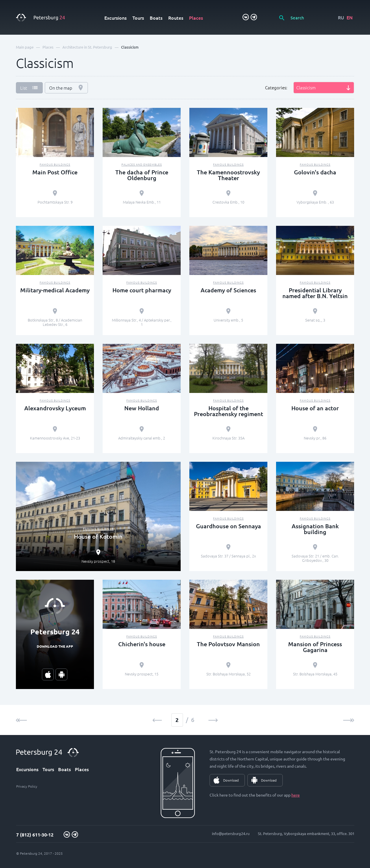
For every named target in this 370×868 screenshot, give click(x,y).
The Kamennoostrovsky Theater (228, 175)
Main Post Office (55, 172)
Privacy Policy (27, 786)
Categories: (276, 88)
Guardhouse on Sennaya (229, 526)
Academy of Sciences (228, 290)
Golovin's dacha (315, 172)
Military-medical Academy (55, 290)
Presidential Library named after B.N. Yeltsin (315, 293)
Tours (138, 18)
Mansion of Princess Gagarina (315, 647)
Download (231, 780)
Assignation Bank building (315, 529)
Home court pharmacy (142, 290)
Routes (176, 18)
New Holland (142, 408)
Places (196, 18)
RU (341, 17)
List (24, 88)
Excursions (115, 18)
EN (350, 17)
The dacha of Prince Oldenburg (142, 175)
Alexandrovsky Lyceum (55, 408)
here (296, 795)
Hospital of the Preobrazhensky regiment (229, 411)
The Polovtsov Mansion (228, 644)
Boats (156, 18)
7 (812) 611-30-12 (35, 835)
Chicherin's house (142, 644)
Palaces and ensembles (142, 164)
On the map (61, 88)
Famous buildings (55, 164)
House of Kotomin (98, 536)
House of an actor (315, 408)
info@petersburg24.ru (231, 833)
